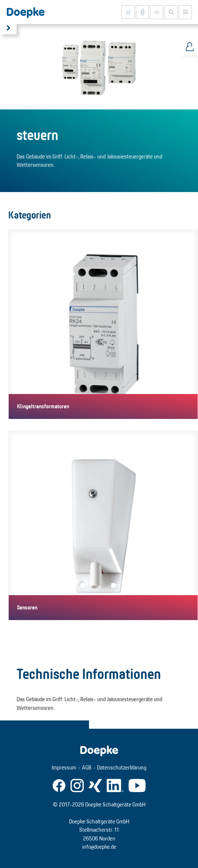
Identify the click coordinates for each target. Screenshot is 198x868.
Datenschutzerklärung (122, 767)
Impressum (64, 767)
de (157, 12)
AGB (87, 767)
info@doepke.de (99, 847)
